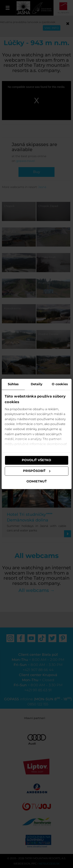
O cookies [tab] (60, 384)
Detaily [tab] (37, 384)
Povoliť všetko (36, 460)
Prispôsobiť (37, 471)
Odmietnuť (37, 481)
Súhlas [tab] (13, 384)
